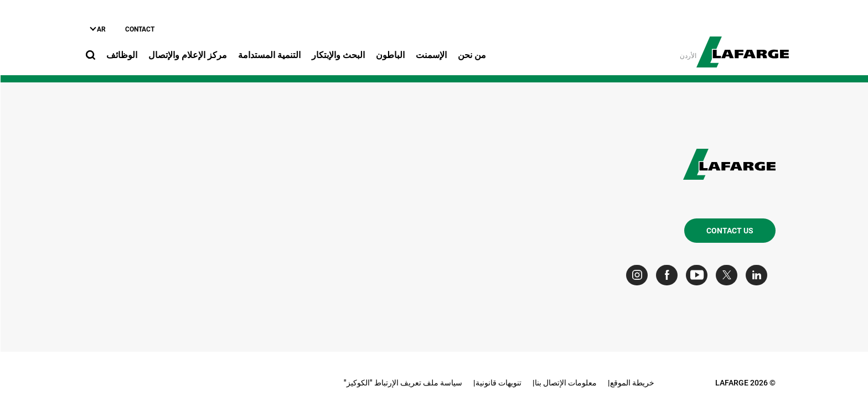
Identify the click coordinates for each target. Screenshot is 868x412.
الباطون (390, 55)
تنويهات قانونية (498, 383)
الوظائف (121, 55)
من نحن (471, 55)
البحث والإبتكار (338, 55)
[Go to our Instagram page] (639, 275)
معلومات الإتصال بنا (565, 383)
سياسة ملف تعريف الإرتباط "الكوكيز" (402, 383)
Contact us (729, 231)
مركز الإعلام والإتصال (187, 55)
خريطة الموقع (632, 383)
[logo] (742, 46)
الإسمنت (431, 55)
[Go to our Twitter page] (729, 275)
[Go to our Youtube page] (699, 275)
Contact (139, 29)
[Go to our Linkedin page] (759, 275)
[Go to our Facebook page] (669, 275)
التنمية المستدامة (269, 55)
